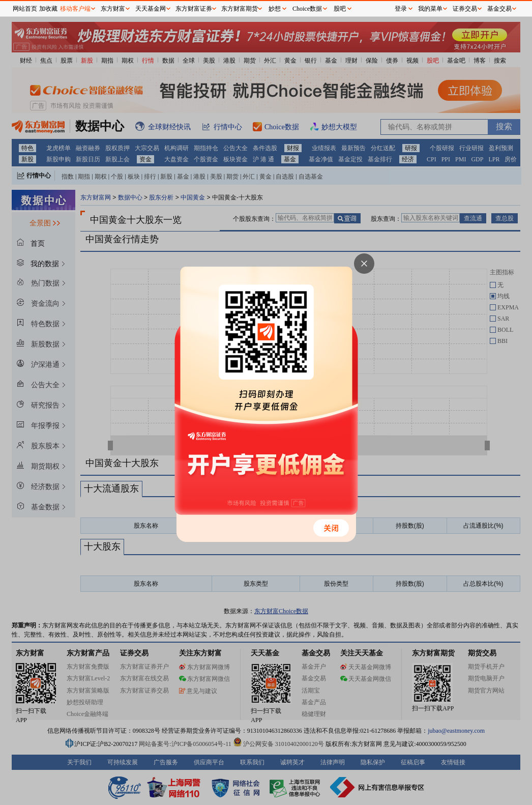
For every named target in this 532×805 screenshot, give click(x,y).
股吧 (340, 9)
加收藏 (48, 9)
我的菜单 (430, 9)
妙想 (275, 9)
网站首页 (25, 9)
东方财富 (113, 9)
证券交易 (465, 9)
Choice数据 (307, 9)
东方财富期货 (240, 9)
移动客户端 (75, 9)
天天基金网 (151, 9)
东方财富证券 (194, 9)
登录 (401, 9)
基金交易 (499, 9)
